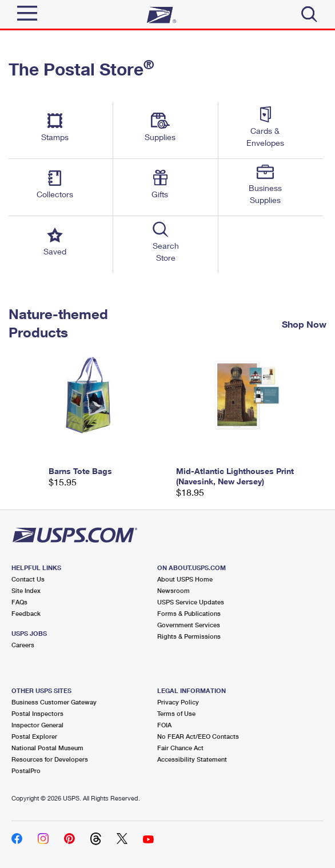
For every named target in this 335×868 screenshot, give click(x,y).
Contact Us (28, 579)
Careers (23, 645)
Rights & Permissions (189, 636)
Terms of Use (176, 713)
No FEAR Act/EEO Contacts (198, 736)
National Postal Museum (47, 748)
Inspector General (37, 725)
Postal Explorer (34, 736)
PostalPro (26, 771)
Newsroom (174, 590)
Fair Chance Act (180, 748)
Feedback (26, 613)
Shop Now (304, 324)
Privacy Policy (178, 702)
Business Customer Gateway (54, 702)
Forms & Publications (189, 613)
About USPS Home (185, 579)
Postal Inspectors (37, 713)
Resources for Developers (50, 759)
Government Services (189, 625)
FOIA (164, 725)
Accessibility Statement (192, 759)
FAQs (19, 602)
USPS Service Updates (191, 602)
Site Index (26, 590)
